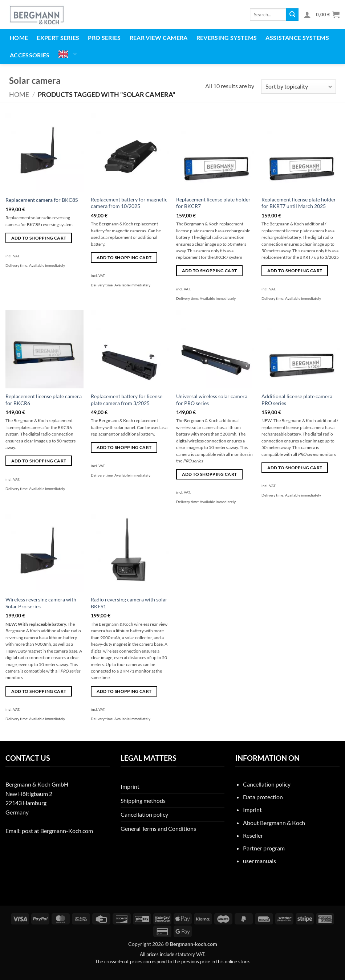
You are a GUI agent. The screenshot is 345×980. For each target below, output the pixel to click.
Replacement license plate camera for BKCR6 (44, 400)
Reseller (253, 835)
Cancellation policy (144, 814)
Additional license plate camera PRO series (297, 400)
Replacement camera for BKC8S (42, 200)
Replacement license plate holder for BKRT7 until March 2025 (299, 203)
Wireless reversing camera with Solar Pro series (41, 603)
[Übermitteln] (292, 15)
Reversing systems (227, 38)
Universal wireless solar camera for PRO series (212, 400)
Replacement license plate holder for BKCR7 (213, 203)
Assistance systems (297, 38)
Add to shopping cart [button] (39, 238)
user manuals (259, 861)
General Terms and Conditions (158, 828)
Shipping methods (143, 801)
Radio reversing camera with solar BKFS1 (129, 603)
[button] (307, 15)
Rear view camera (159, 38)
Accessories (30, 55)
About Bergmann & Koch (274, 823)
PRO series (104, 38)
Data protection (263, 797)
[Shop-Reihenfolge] (299, 87)
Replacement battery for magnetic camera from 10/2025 (129, 203)
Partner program (264, 848)
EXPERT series (58, 38)
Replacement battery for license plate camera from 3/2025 (127, 400)
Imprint (130, 786)
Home (19, 38)
